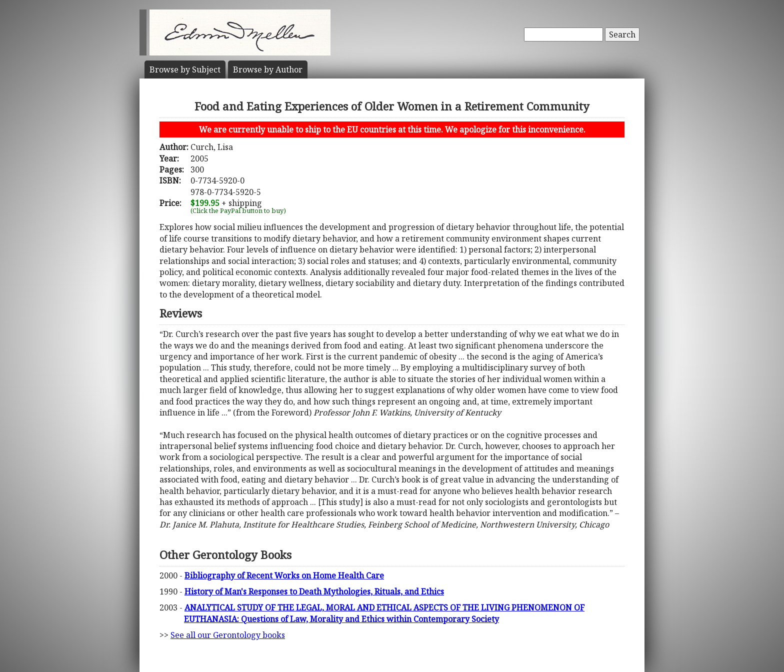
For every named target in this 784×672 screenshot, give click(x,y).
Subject (185, 69)
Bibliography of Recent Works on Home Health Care (284, 575)
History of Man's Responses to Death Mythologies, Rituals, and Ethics (314, 591)
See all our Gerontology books (228, 635)
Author (268, 69)
